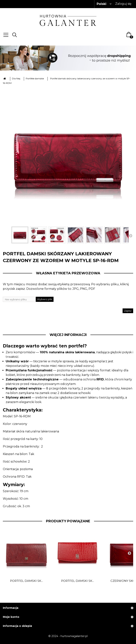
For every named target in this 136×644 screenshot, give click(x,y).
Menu (6, 35)
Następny (131, 236)
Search (15, 35)
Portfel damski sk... (26, 581)
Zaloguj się (123, 4)
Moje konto (11, 617)
